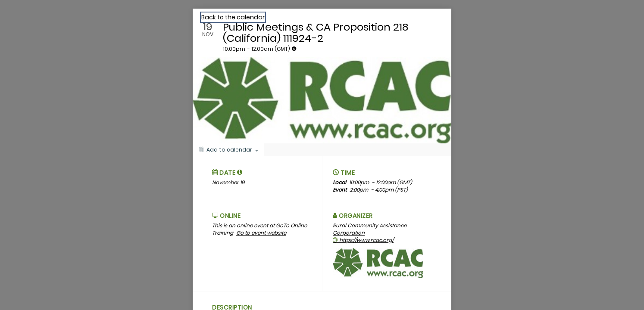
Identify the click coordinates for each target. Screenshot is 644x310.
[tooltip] (294, 49)
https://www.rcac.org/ (363, 240)
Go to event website (261, 233)
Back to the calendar (233, 17)
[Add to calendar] (228, 150)
